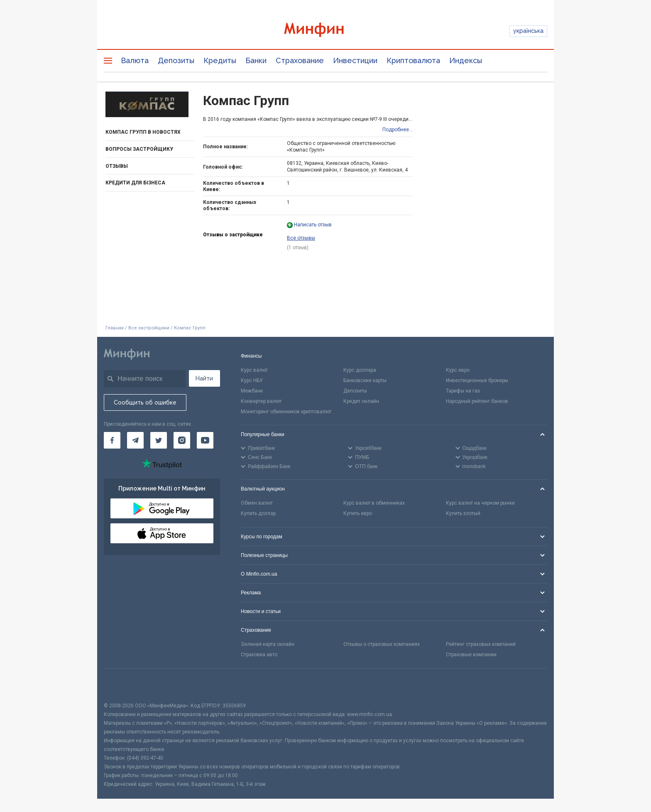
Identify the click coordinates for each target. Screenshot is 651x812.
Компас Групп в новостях (143, 132)
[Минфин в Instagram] (182, 440)
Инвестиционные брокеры (477, 380)
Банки (256, 60)
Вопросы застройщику (139, 149)
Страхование (300, 60)
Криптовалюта (413, 60)
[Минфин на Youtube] (205, 440)
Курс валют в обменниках (374, 503)
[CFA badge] (122, 685)
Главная (115, 328)
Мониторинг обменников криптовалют (286, 412)
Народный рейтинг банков (477, 401)
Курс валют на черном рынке (480, 503)
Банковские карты (365, 380)
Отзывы (117, 166)
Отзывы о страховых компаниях (382, 644)
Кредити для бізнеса (135, 183)
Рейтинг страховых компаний (481, 644)
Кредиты (220, 60)
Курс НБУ (252, 380)
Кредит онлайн (361, 401)
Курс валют (254, 370)
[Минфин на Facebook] (112, 440)
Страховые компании (471, 655)
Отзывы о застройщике (233, 235)
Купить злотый (463, 513)
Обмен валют (257, 503)
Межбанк (252, 391)
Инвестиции (355, 60)
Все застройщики (149, 328)
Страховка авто (259, 655)
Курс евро (458, 370)
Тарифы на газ (463, 391)
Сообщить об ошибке (145, 402)
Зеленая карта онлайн (268, 644)
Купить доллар (258, 513)
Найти (204, 378)
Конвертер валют (261, 401)
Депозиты (176, 60)
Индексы (466, 60)
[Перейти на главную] (325, 31)
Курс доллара (360, 370)
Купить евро (358, 513)
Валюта (135, 60)
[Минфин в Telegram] (135, 440)
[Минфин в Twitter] (159, 440)
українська (528, 31)
